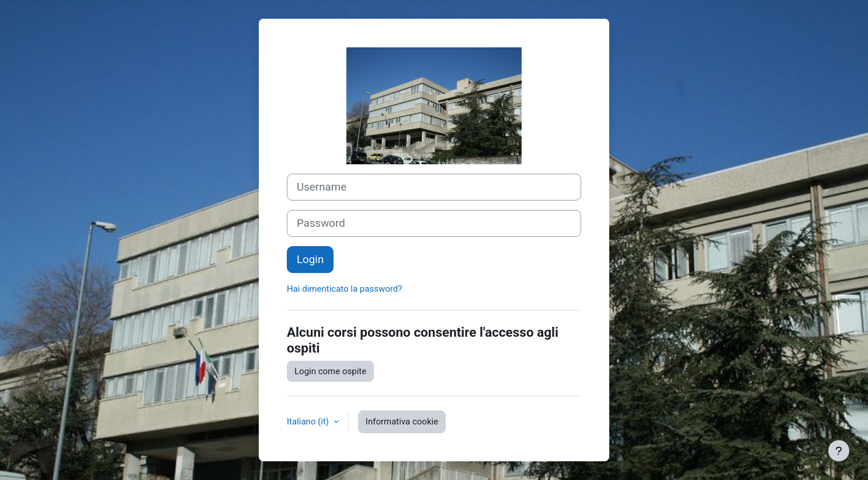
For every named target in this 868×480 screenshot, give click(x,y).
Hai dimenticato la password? (344, 289)
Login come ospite (330, 371)
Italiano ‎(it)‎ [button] (309, 422)
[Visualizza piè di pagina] (839, 451)
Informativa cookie (402, 422)
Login (310, 260)
